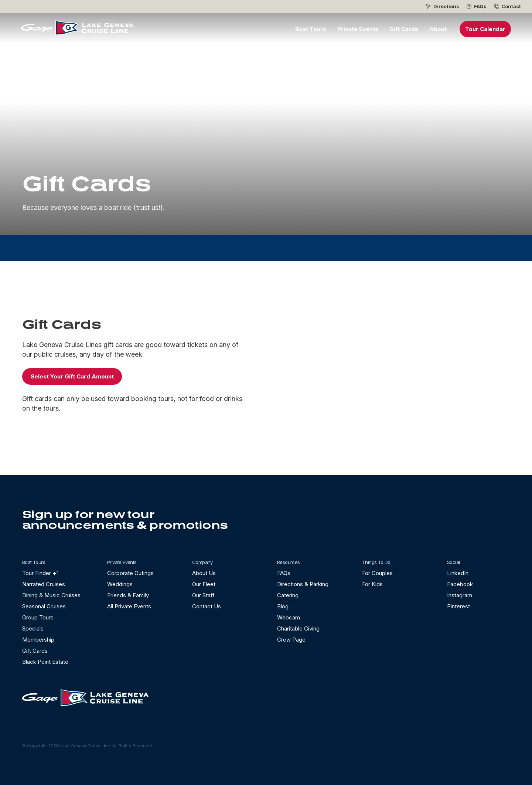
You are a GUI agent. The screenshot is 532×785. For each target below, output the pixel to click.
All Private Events (129, 606)
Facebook (460, 584)
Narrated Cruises (44, 584)
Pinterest (458, 606)
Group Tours (38, 617)
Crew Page (291, 640)
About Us (204, 573)
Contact (511, 6)
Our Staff (203, 595)
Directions (446, 6)
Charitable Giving (298, 628)
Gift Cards (404, 29)
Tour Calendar (485, 29)
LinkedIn (458, 573)
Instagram (460, 595)
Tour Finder (37, 573)
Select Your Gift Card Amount (72, 376)
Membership (38, 640)
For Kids (372, 584)
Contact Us (207, 606)
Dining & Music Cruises (51, 595)
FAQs (480, 6)
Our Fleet (204, 584)
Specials (33, 628)
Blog (283, 606)
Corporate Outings (130, 573)
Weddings (120, 584)
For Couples (377, 573)
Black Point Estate (45, 662)
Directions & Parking (303, 584)
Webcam (289, 617)
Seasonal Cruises (44, 606)
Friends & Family (128, 595)
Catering (288, 595)
